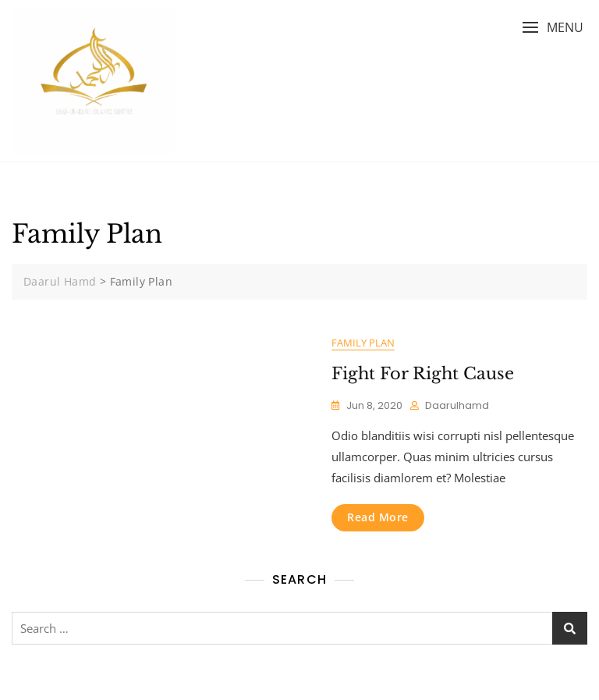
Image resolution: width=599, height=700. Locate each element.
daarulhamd (457, 405)
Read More (378, 517)
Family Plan (363, 343)
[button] (553, 28)
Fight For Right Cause (423, 374)
